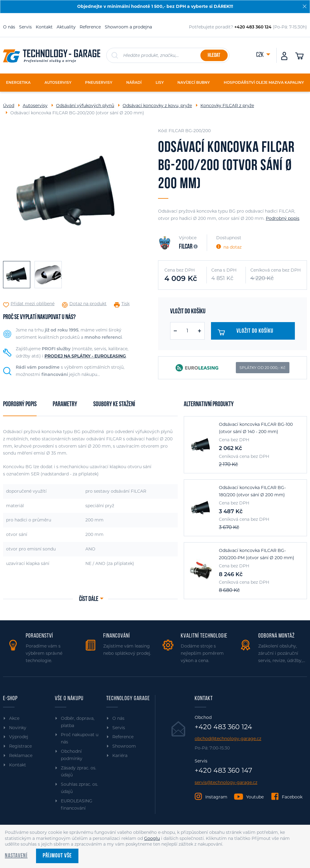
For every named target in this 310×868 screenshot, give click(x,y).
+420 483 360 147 (223, 771)
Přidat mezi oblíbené (33, 304)
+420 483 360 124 (223, 727)
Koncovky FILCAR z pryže (227, 106)
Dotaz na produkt (88, 304)
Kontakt (44, 27)
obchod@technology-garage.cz (228, 739)
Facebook (292, 797)
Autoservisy (35, 106)
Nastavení (16, 856)
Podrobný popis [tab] (20, 405)
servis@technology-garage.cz (226, 783)
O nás (9, 27)
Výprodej (19, 737)
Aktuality (66, 27)
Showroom (124, 746)
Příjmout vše (57, 856)
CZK (260, 55)
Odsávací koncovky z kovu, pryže (157, 106)
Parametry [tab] (65, 405)
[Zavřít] (305, 6)
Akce (14, 718)
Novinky (18, 728)
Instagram (216, 797)
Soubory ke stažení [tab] (114, 405)
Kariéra (120, 755)
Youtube (255, 797)
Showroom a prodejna (128, 27)
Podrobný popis (283, 218)
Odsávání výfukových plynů (85, 106)
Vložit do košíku (248, 332)
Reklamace (21, 755)
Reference (90, 27)
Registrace (20, 746)
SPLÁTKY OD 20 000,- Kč (262, 368)
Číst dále (89, 599)
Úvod (9, 106)
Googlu (152, 838)
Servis (25, 27)
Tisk (125, 304)
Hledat (214, 55)
